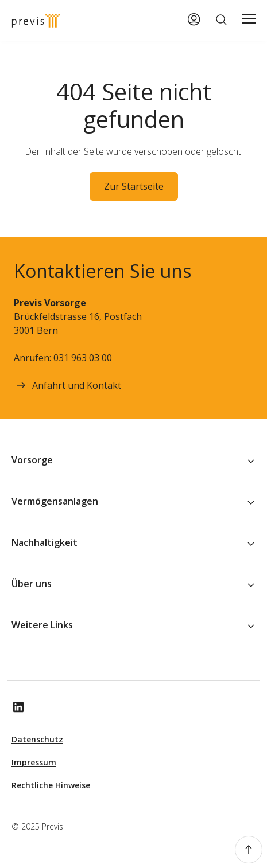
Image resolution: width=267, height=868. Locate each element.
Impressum (34, 762)
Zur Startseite (134, 186)
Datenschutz (37, 739)
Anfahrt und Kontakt (67, 385)
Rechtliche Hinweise (51, 785)
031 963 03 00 (83, 358)
